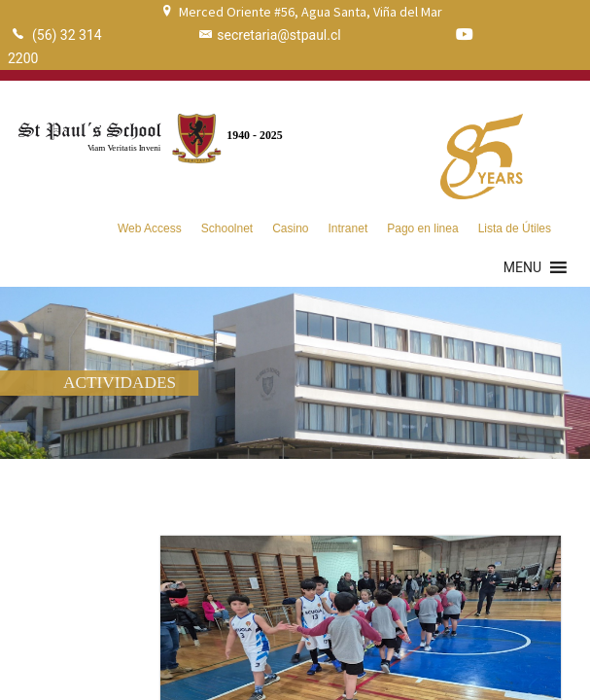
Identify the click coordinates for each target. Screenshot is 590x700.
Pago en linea (422, 228)
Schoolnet (227, 228)
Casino (290, 228)
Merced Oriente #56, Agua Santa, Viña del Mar (311, 12)
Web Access (150, 228)
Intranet (348, 228)
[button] (522, 267)
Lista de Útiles (515, 228)
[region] (295, 373)
